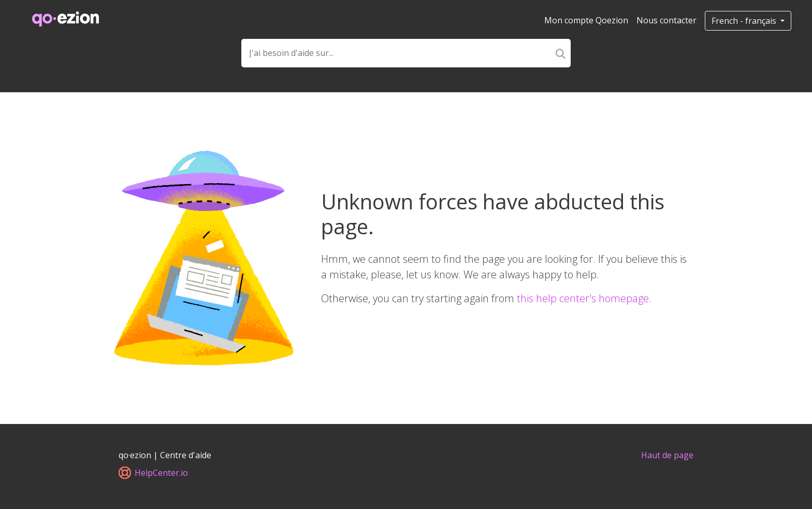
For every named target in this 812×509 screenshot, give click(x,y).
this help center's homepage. (584, 298)
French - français (745, 21)
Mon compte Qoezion (586, 20)
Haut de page (667, 455)
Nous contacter (666, 20)
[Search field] (396, 53)
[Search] (561, 53)
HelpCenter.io (153, 473)
